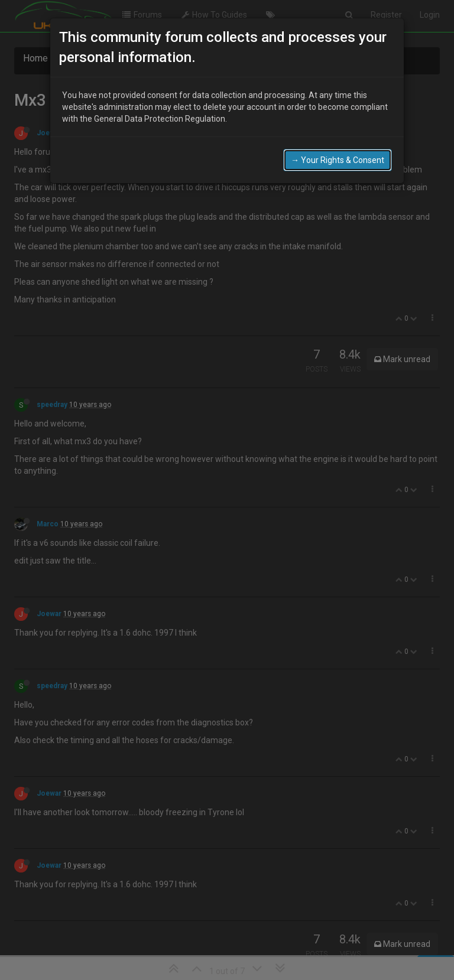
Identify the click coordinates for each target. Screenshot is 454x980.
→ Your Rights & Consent (338, 159)
